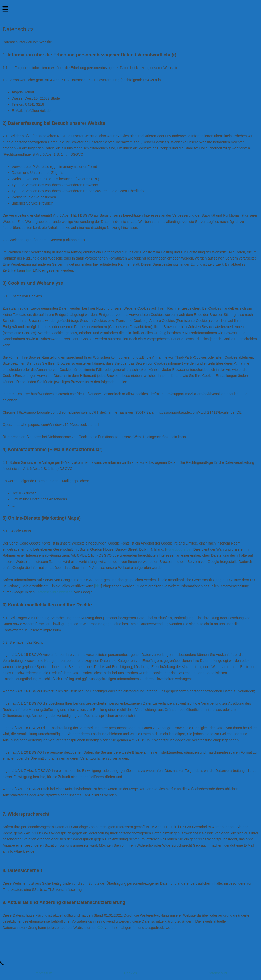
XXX (100, 928)
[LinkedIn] (130, 963)
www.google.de (178, 549)
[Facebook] (130, 945)
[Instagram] (130, 954)
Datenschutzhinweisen (55, 592)
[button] (130, 9)
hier (29, 270)
